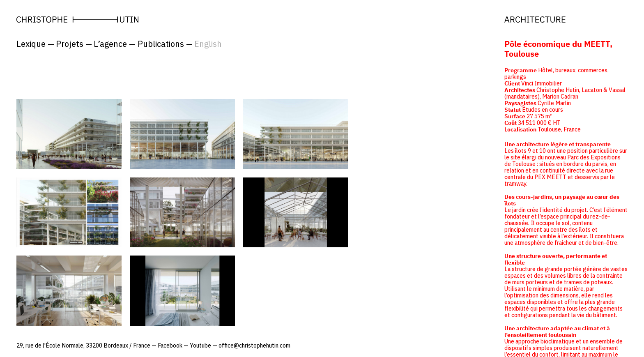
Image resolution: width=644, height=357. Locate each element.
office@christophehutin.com (254, 345)
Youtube (200, 345)
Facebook (170, 345)
